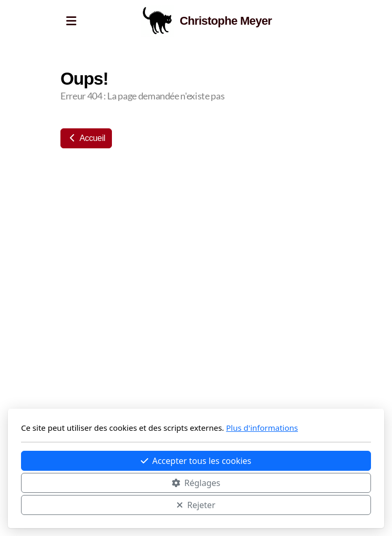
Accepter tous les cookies (196, 461)
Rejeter (196, 505)
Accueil (86, 138)
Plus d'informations (262, 428)
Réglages (196, 483)
